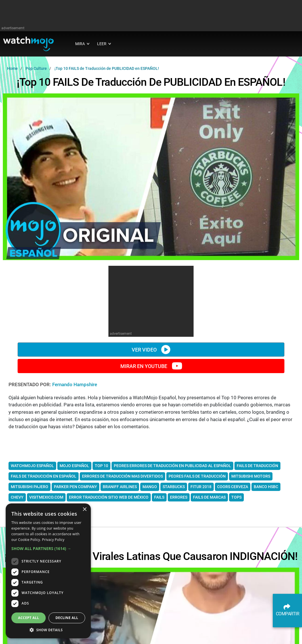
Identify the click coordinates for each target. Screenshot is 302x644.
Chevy (17, 497)
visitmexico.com (46, 497)
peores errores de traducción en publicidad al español (172, 466)
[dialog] (48, 571)
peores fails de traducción (197, 476)
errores (179, 497)
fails (159, 497)
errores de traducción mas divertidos (122, 476)
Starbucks (174, 487)
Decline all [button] (67, 618)
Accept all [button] (29, 618)
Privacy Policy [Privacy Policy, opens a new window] (53, 540)
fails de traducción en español (44, 476)
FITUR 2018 (201, 487)
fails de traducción (257, 466)
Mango (150, 487)
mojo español (74, 466)
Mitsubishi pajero (30, 487)
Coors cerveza (233, 487)
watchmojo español (32, 466)
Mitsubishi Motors (251, 476)
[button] (48, 548)
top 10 (101, 466)
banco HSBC (266, 487)
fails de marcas (209, 497)
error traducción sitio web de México (109, 497)
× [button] (84, 510)
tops (236, 497)
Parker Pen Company (75, 487)
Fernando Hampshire (75, 384)
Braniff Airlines (120, 487)
